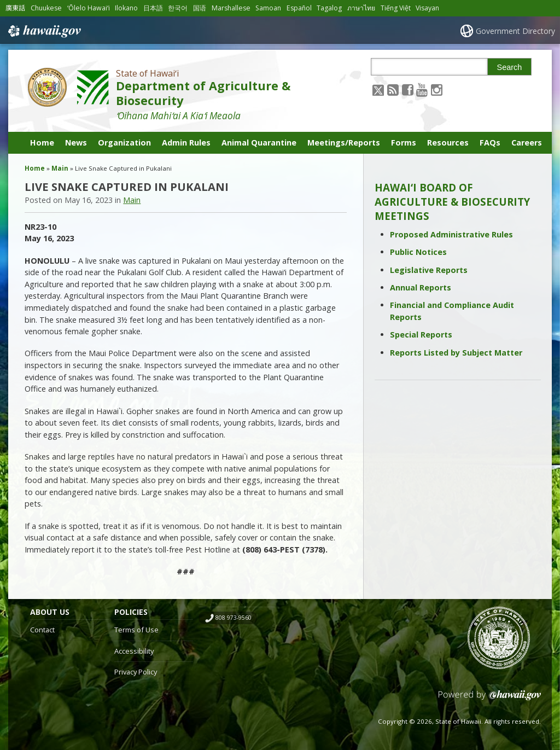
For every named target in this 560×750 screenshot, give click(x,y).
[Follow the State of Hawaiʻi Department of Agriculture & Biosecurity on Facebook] (408, 89)
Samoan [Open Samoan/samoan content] (268, 8)
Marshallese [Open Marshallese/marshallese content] (231, 8)
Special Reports (421, 335)
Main (60, 168)
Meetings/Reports (344, 143)
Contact (42, 630)
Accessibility (134, 651)
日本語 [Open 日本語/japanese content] (153, 8)
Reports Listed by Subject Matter (456, 353)
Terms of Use (136, 630)
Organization (124, 143)
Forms (404, 143)
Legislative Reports (429, 270)
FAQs (490, 143)
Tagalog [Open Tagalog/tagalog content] (329, 8)
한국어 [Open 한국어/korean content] (178, 8)
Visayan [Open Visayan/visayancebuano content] (427, 8)
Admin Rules (186, 143)
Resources (448, 143)
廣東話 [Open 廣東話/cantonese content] (15, 8)
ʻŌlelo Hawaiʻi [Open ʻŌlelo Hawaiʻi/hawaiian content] (89, 8)
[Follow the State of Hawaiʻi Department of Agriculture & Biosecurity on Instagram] (437, 89)
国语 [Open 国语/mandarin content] (200, 8)
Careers (527, 143)
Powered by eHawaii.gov (490, 699)
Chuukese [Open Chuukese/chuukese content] (46, 8)
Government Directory (515, 31)
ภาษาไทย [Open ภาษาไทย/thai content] (361, 8)
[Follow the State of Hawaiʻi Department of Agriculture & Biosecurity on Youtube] (422, 89)
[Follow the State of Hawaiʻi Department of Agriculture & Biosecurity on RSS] (393, 89)
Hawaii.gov (43, 31)
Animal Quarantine (259, 143)
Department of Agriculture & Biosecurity (203, 93)
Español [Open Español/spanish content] (299, 8)
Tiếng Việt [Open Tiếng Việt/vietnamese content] (396, 8)
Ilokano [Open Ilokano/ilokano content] (126, 8)
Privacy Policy (136, 672)
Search (510, 67)
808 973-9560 (234, 618)
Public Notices (418, 252)
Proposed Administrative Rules (451, 234)
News (76, 143)
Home (42, 143)
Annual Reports (421, 287)
